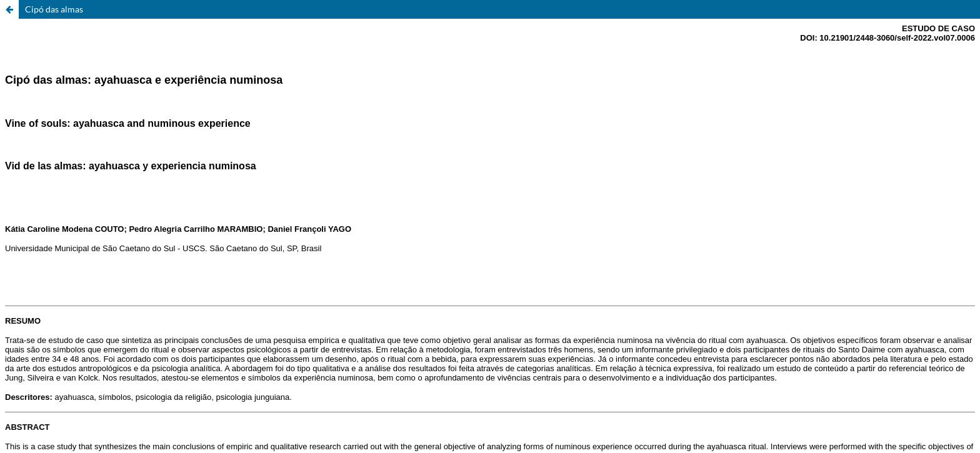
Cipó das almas (54, 9)
